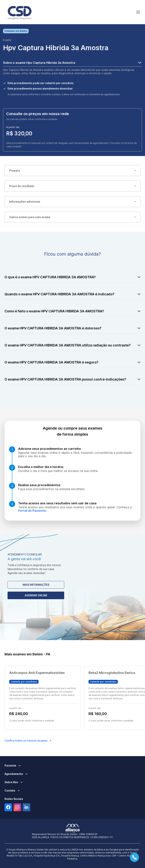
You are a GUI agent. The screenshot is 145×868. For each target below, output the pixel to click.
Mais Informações (36, 585)
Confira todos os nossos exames (28, 740)
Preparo (72, 170)
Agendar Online (36, 595)
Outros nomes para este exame (72, 217)
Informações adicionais (72, 202)
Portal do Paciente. (32, 511)
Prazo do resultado (72, 186)
